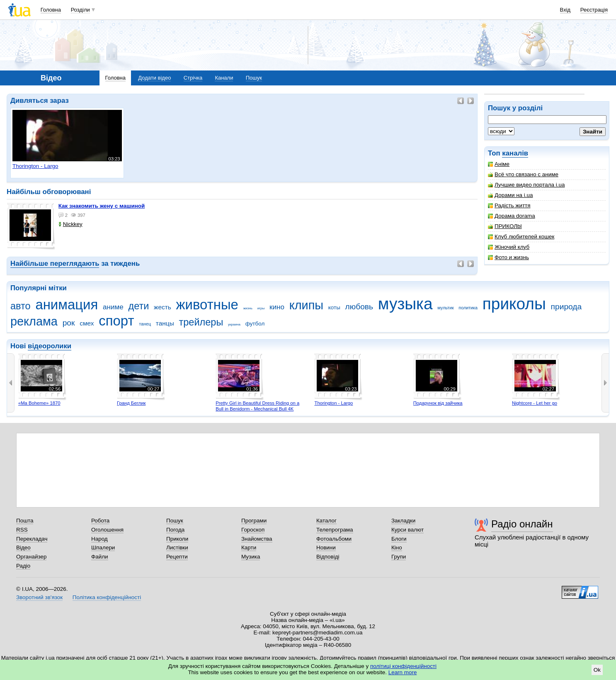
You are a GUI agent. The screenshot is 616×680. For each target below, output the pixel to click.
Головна (51, 10)
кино (277, 307)
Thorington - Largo (333, 403)
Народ (99, 539)
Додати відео (154, 78)
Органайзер (31, 557)
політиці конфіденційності (403, 666)
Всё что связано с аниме (523, 174)
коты (334, 307)
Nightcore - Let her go (535, 403)
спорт (116, 321)
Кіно (397, 548)
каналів (515, 153)
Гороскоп (253, 530)
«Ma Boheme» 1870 (39, 403)
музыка (405, 304)
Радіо (23, 566)
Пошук (254, 78)
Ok (597, 670)
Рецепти (177, 557)
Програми (254, 521)
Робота (100, 521)
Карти (249, 548)
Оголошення (107, 530)
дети (138, 306)
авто (21, 306)
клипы (306, 305)
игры (261, 308)
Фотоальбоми (334, 539)
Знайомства (257, 539)
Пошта (25, 521)
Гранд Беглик (131, 403)
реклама (34, 321)
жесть (162, 307)
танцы (165, 323)
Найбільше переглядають (55, 263)
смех (87, 323)
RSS (22, 530)
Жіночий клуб (509, 247)
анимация (67, 305)
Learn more (403, 672)
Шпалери (103, 548)
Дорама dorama (512, 216)
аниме (113, 307)
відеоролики (50, 346)
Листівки (177, 548)
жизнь (248, 308)
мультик (445, 308)
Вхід (565, 10)
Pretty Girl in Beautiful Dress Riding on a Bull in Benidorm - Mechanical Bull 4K (257, 406)
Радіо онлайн (522, 524)
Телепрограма (335, 530)
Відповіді (328, 557)
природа (566, 307)
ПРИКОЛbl (505, 226)
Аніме (499, 164)
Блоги (399, 539)
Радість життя (509, 205)
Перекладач (32, 539)
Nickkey (70, 224)
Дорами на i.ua (510, 195)
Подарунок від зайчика (438, 403)
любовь (359, 307)
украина (234, 324)
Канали (224, 78)
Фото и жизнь (508, 257)
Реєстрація (594, 10)
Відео (23, 548)
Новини (326, 548)
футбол (255, 324)
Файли (100, 557)
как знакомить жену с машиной (102, 206)
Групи (399, 557)
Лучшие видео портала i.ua (526, 185)
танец (145, 324)
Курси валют (407, 530)
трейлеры (201, 322)
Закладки (403, 521)
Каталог (326, 521)
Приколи (177, 539)
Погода (175, 530)
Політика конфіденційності (107, 597)
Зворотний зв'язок (39, 597)
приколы (514, 304)
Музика (251, 557)
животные (207, 305)
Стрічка (193, 78)
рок (69, 323)
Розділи (80, 10)
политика (468, 308)
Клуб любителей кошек (521, 237)
